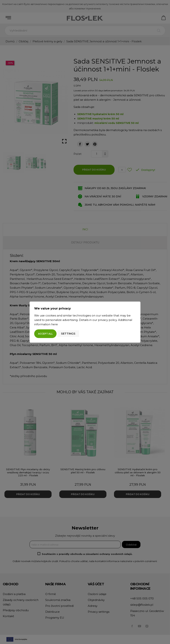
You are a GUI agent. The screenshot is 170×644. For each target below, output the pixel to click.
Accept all (45, 334)
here (55, 324)
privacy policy (107, 320)
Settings (68, 334)
